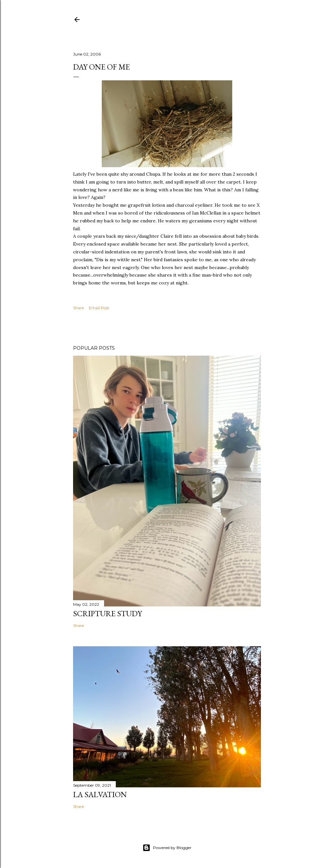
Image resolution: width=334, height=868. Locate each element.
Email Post (99, 308)
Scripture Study (107, 613)
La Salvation (100, 794)
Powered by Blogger (167, 848)
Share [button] (78, 308)
